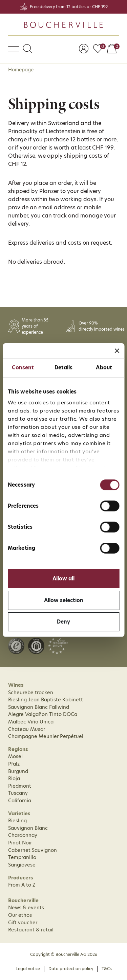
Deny (63, 622)
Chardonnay (23, 835)
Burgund (18, 771)
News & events (26, 908)
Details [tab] (64, 367)
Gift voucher (23, 923)
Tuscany (18, 793)
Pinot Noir (20, 843)
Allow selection (64, 600)
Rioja (14, 778)
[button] (27, 49)
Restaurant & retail (31, 930)
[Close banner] (117, 351)
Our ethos (20, 915)
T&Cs (107, 969)
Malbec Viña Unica (31, 722)
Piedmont (20, 786)
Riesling (17, 821)
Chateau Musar (27, 729)
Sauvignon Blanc (28, 828)
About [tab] (104, 367)
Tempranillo (22, 857)
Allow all (63, 579)
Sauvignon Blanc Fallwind (39, 707)
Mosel (15, 756)
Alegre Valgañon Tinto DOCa (43, 714)
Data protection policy (71, 969)
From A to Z (22, 885)
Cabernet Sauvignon (33, 850)
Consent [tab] (23, 367)
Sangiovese (22, 865)
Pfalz (14, 764)
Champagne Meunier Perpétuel (46, 736)
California (20, 801)
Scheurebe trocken (31, 693)
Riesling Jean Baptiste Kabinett (46, 700)
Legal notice (28, 969)
